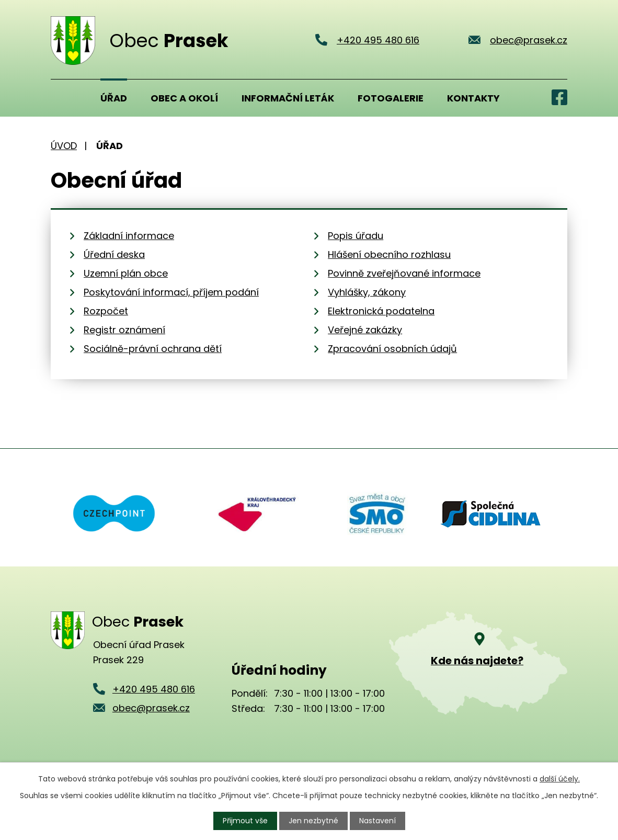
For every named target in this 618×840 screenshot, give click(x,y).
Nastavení (377, 821)
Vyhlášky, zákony (367, 292)
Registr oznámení (124, 330)
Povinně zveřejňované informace (404, 273)
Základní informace (129, 236)
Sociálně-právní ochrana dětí (153, 349)
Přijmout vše (245, 821)
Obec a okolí (184, 98)
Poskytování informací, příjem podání (171, 292)
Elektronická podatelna (381, 311)
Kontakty (473, 98)
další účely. (560, 779)
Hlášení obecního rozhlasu (389, 254)
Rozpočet (106, 311)
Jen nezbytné (313, 821)
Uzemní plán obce (126, 273)
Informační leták (288, 98)
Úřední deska (114, 254)
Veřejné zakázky (365, 330)
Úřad (114, 98)
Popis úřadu (356, 236)
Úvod (64, 98)
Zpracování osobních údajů (392, 349)
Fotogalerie (391, 98)
